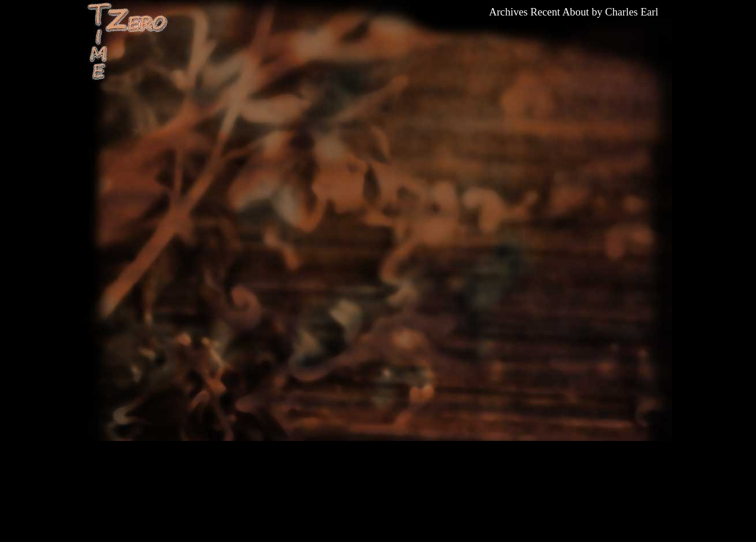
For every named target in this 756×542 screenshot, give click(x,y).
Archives (508, 12)
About (576, 12)
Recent (545, 12)
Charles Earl (632, 12)
